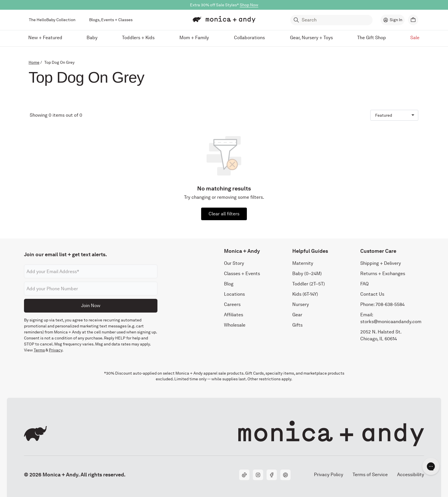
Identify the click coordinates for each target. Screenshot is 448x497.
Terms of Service (370, 475)
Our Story (234, 263)
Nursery (301, 304)
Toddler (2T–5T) (309, 284)
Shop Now (249, 5)
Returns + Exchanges (383, 274)
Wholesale (235, 325)
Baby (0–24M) (307, 274)
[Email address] (91, 271)
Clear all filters (224, 214)
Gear (297, 315)
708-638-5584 (390, 304)
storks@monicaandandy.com (391, 322)
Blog (229, 284)
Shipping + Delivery (381, 263)
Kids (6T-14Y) (305, 294)
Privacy (56, 350)
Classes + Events (242, 274)
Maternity (303, 263)
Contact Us (372, 294)
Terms (39, 350)
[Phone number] (91, 289)
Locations (234, 294)
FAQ (364, 284)
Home (34, 62)
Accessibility (410, 475)
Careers (232, 304)
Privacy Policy (328, 475)
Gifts (297, 325)
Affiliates (234, 315)
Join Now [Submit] (91, 306)
